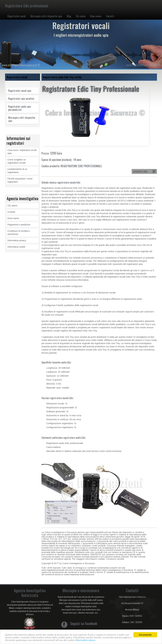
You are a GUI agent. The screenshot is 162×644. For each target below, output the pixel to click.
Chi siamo (81, 16)
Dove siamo (96, 16)
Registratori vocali (17, 16)
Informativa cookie (16, 247)
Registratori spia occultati (21, 99)
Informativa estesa (85, 640)
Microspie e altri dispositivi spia (46, 16)
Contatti (110, 16)
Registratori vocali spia (20, 91)
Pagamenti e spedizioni (19, 225)
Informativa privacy (17, 240)
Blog (69, 16)
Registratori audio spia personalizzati (20, 108)
